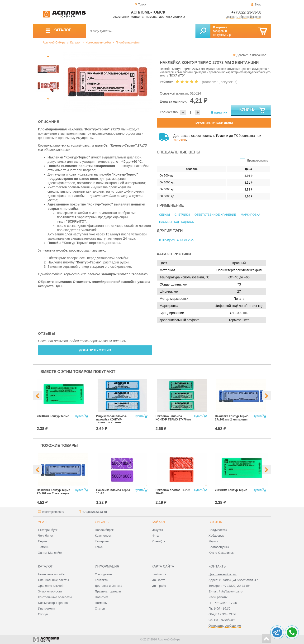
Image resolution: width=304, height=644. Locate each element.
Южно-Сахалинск (221, 553)
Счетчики (182, 215)
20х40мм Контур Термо (53, 416)
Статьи (100, 608)
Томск (99, 547)
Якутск (213, 541)
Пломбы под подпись (176, 222)
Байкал (158, 522)
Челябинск (46, 536)
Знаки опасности (50, 591)
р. (229, 35)
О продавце (103, 574)
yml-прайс (159, 586)
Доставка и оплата (172, 17)
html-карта (159, 574)
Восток (215, 522)
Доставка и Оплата (108, 586)
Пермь (43, 541)
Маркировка (251, 215)
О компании (121, 17)
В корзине (220, 27)
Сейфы (164, 215)
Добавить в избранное (251, 55)
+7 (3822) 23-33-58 (246, 12)
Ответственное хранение (215, 215)
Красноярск (103, 536)
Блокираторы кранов (53, 603)
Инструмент (47, 608)
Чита (155, 536)
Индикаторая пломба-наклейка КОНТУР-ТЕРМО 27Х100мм (112, 420)
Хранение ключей (51, 586)
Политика (102, 597)
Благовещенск (219, 547)
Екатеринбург (48, 530)
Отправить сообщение (225, 626)
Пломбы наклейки (128, 43)
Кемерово (102, 541)
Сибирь (102, 522)
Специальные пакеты (53, 580)
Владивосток (218, 530)
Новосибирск (104, 530)
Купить (253, 110)
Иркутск (157, 530)
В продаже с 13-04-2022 (177, 240)
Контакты (138, 17)
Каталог (76, 43)
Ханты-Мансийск (50, 553)
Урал (42, 522)
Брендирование (258, 161)
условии (180, 139)
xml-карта (159, 580)
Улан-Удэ (158, 541)
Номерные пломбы (98, 43)
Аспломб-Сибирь (54, 43)
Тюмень (44, 547)
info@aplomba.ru (53, 512)
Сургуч (43, 614)
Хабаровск (216, 536)
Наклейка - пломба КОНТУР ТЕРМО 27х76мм (173, 418)
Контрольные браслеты (55, 597)
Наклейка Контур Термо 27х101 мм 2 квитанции (232, 418)
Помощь (152, 17)
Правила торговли (108, 591)
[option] (107, 82)
